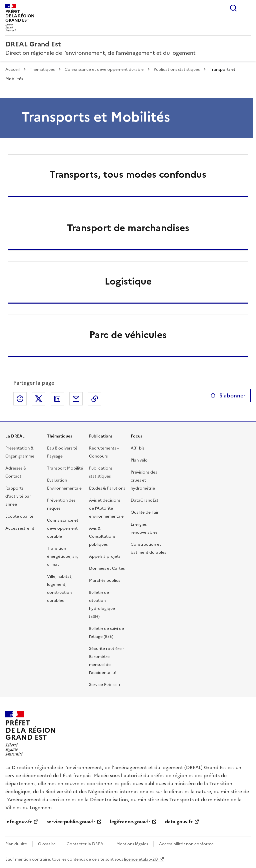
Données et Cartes (107, 568)
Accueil (12, 69)
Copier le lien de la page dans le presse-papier (95, 399)
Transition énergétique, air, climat (62, 556)
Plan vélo (139, 460)
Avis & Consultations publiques (102, 536)
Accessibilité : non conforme (186, 844)
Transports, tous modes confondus (128, 174)
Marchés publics (104, 580)
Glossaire (47, 844)
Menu (247, 8)
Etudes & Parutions (107, 488)
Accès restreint (20, 528)
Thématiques (42, 69)
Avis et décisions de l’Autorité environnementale (106, 508)
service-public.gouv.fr (71, 822)
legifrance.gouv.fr (130, 822)
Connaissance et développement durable (104, 69)
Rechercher (233, 8)
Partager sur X (39, 399)
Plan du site (16, 844)
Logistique (128, 281)
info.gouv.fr (19, 822)
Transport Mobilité (65, 468)
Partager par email (76, 399)
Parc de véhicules (128, 335)
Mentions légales (132, 844)
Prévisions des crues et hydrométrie (144, 480)
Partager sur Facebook (20, 399)
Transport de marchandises (128, 228)
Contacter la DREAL (86, 844)
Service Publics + (105, 685)
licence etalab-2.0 (141, 859)
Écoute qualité (19, 516)
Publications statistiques (177, 69)
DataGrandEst (144, 500)
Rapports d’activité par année (18, 496)
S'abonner (228, 395)
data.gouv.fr (179, 822)
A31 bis (137, 448)
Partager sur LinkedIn (57, 399)
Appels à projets (105, 556)
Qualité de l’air (145, 512)
